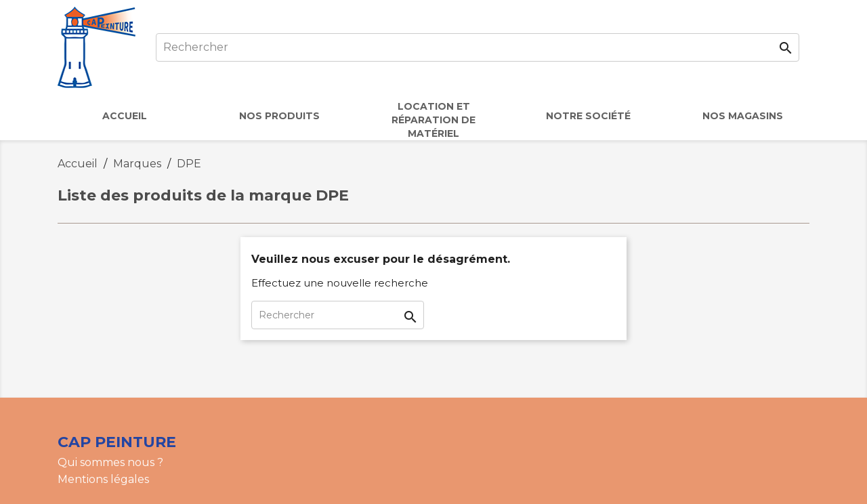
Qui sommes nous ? (110, 462)
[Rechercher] (478, 47)
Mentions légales (103, 479)
